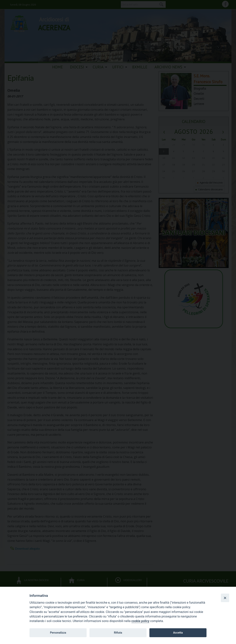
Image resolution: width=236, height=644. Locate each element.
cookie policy (140, 621)
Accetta (178, 633)
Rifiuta (118, 633)
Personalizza (58, 633)
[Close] (225, 598)
